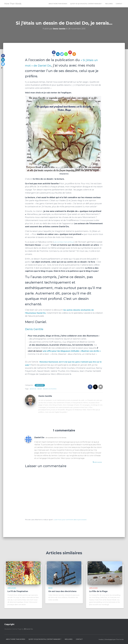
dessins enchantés (50, 389)
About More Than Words (58, 4)
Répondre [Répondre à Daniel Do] (97, 462)
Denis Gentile (36, 329)
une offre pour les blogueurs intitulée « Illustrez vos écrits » (71, 351)
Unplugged (40, 385)
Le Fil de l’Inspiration (18, 591)
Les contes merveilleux (64, 242)
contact (119, 4)
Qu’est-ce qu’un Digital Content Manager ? (86, 4)
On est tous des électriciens (62, 591)
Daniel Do (39, 437)
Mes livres (109, 4)
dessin (40, 389)
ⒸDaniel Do (28, 629)
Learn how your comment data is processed (70, 520)
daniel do (33, 389)
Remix (50, 588)
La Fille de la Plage (98, 591)
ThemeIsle (120, 639)
